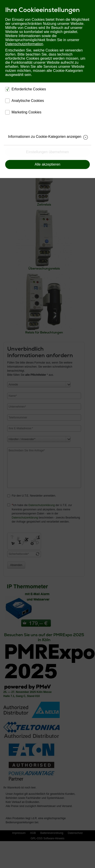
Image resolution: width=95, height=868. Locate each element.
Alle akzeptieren (47, 164)
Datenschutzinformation (24, 44)
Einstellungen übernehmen (47, 152)
